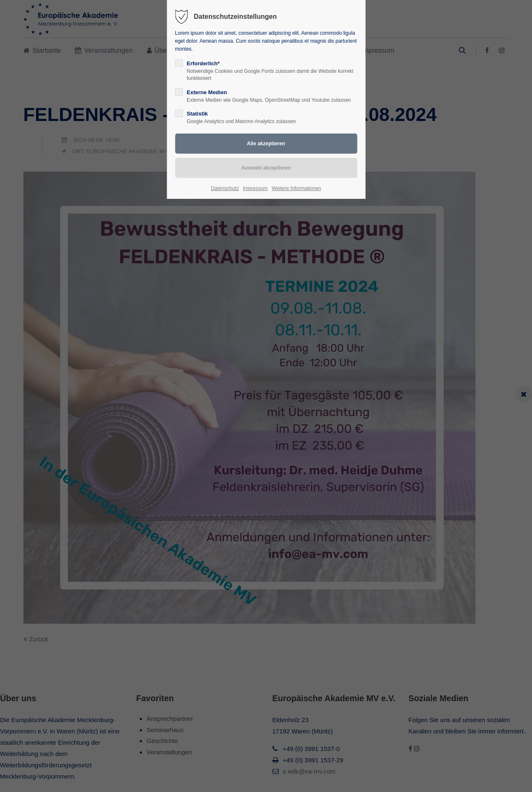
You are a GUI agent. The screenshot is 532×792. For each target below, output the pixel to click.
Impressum (255, 188)
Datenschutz (225, 188)
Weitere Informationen (296, 188)
